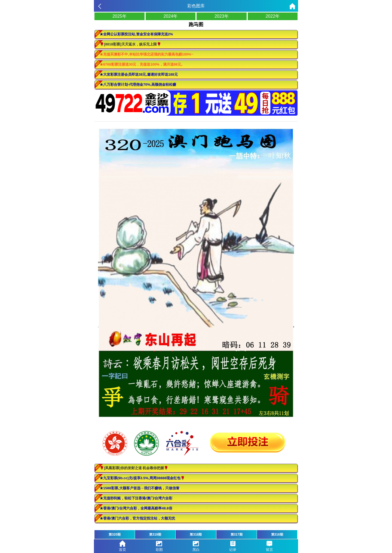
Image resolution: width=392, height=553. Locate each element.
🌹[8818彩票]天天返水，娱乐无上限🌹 (130, 44)
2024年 (170, 16)
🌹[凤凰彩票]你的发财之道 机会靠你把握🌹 (134, 468)
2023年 (222, 16)
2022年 (272, 16)
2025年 (120, 16)
